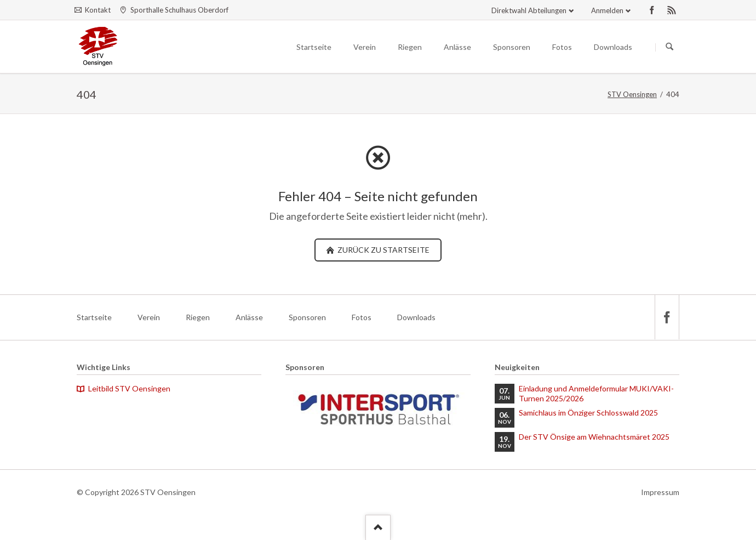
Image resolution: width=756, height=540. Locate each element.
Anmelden (607, 10)
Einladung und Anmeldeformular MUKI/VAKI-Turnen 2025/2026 (596, 393)
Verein (149, 317)
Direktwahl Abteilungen (529, 10)
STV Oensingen (632, 94)
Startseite (94, 317)
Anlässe (249, 317)
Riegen (198, 317)
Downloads (416, 317)
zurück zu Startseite (383, 250)
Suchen (669, 47)
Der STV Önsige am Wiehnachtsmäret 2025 (594, 437)
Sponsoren (307, 317)
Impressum (660, 492)
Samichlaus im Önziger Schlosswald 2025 (588, 413)
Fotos (362, 317)
